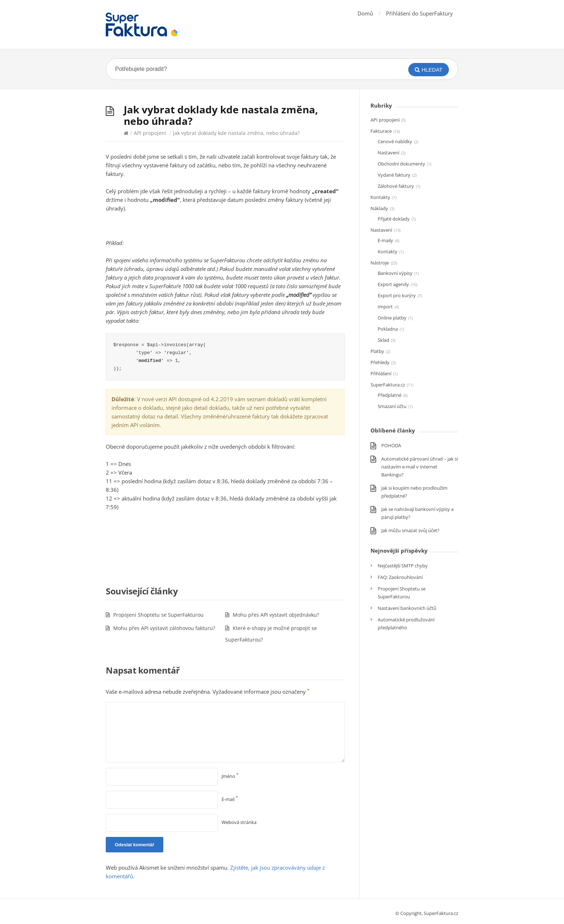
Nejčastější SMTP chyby (403, 566)
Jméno (230, 776)
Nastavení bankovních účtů (407, 608)
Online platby (392, 318)
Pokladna (388, 329)
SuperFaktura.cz (388, 385)
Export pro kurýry (397, 295)
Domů (365, 13)
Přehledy (380, 362)
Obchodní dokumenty (401, 164)
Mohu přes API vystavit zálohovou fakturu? (164, 628)
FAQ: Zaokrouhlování (400, 577)
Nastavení (388, 153)
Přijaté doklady (394, 219)
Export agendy (393, 284)
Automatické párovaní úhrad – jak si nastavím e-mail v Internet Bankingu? (420, 467)
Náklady (379, 208)
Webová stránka (239, 822)
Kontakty (380, 197)
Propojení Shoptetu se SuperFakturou (158, 615)
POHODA (391, 445)
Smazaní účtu (392, 406)
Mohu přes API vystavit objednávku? (276, 615)
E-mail (230, 799)
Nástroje (380, 263)
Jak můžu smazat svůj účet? (410, 530)
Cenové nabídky (395, 141)
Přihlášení (381, 373)
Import (385, 307)
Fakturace (381, 131)
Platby (377, 351)
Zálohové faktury (396, 186)
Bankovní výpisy (395, 273)
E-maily (385, 240)
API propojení (150, 133)
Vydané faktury (394, 175)
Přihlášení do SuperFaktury (419, 13)
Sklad (383, 340)
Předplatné (390, 395)
